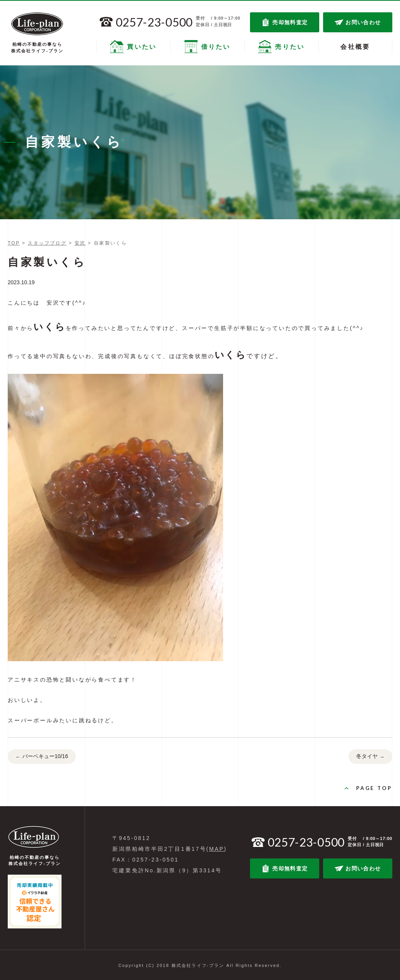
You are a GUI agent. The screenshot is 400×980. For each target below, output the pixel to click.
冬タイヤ (370, 757)
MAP (217, 849)
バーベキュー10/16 (42, 757)
